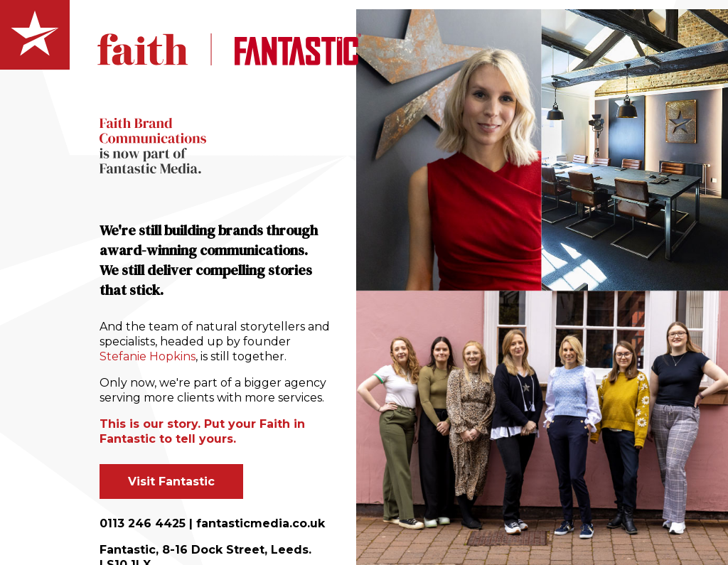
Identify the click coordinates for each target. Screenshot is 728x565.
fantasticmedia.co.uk (261, 523)
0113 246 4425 (143, 523)
